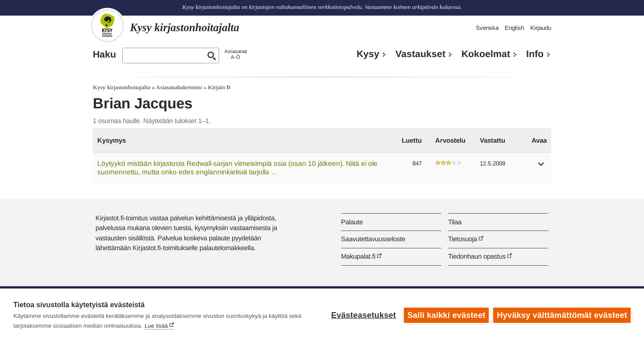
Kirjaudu (541, 28)
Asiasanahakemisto (179, 87)
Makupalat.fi (358, 256)
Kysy (368, 54)
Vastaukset (420, 54)
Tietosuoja (463, 239)
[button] (541, 167)
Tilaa (455, 222)
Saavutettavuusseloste (373, 239)
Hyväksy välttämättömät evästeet (562, 315)
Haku (104, 54)
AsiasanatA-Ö (236, 54)
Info (535, 54)
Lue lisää (156, 326)
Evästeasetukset (364, 315)
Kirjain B (219, 87)
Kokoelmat (486, 54)
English (514, 28)
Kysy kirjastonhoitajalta (121, 87)
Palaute (352, 222)
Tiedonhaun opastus (477, 256)
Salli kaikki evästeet (447, 315)
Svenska (487, 28)
